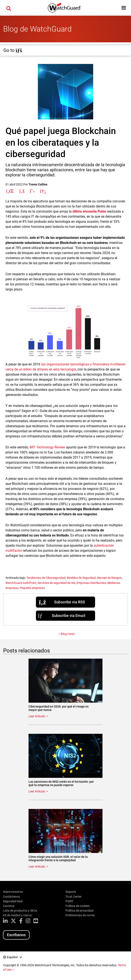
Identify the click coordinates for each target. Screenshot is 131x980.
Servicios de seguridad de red (56, 583)
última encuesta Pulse (89, 211)
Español (12, 957)
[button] (124, 8)
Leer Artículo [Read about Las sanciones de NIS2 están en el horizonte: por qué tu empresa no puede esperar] (37, 791)
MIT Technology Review (47, 447)
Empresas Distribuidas (91, 583)
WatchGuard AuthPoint (21, 583)
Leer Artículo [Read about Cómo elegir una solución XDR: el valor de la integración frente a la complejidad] (37, 867)
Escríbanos (16, 935)
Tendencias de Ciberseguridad (46, 578)
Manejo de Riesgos (109, 578)
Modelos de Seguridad (81, 578)
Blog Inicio (68, 634)
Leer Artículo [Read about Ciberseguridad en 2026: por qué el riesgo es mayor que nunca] (37, 716)
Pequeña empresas (32, 588)
